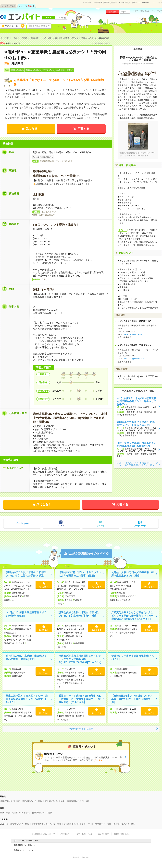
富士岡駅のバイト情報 (55, 801)
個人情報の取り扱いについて (43, 834)
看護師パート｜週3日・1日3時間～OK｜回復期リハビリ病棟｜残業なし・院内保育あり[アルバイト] (80, 699)
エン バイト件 (26, 6)
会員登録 (112, 12)
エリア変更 (61, 18)
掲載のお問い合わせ (122, 834)
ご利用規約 (65, 834)
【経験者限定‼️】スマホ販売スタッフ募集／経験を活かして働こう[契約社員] (132, 699)
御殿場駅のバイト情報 (32, 801)
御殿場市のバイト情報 (10, 801)
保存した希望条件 (41, 26)
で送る (22, 523)
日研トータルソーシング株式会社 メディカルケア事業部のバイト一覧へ (137, 464)
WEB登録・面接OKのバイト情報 (15, 824)
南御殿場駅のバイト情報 (78, 801)
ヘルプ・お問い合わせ (141, 11)
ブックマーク (140, 526)
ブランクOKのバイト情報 (99, 824)
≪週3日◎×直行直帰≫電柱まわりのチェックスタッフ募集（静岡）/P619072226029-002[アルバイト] (80, 659)
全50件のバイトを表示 (81, 729)
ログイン (125, 12)
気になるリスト (15, 26)
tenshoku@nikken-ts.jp (134, 334)
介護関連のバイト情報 (42, 813)
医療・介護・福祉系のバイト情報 (15, 813)
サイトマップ (157, 11)
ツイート (101, 526)
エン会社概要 (103, 834)
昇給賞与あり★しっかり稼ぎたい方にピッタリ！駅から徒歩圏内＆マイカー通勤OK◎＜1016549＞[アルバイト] (132, 616)
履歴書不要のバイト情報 (124, 824)
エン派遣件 (8, 6)
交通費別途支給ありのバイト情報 (47, 824)
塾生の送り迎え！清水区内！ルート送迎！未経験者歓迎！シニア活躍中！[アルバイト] (27, 699)
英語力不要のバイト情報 (75, 824)
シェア (61, 526)
